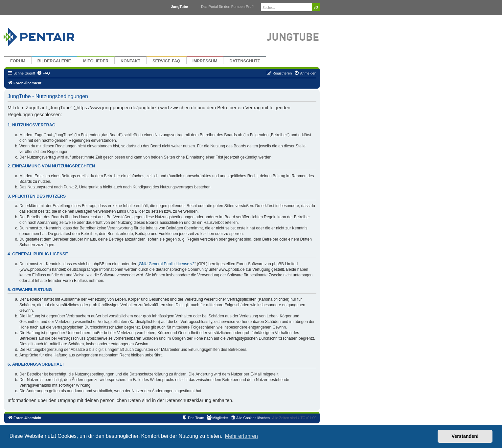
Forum (18, 61)
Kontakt (130, 61)
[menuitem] (43, 73)
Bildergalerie (54, 61)
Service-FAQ (166, 61)
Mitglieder (96, 61)
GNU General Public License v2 (167, 264)
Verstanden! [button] (465, 436)
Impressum (205, 61)
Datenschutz (245, 61)
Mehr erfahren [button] (241, 436)
